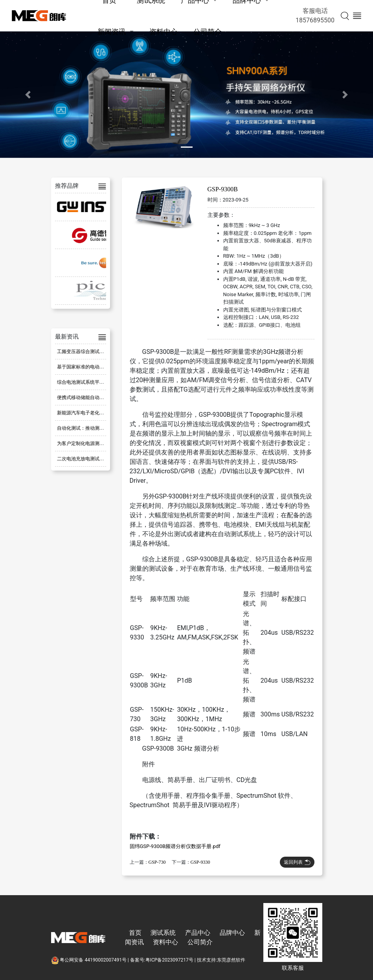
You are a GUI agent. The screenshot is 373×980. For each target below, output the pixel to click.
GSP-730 (157, 862)
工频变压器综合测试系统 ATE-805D (94, 352)
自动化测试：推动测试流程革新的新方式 (99, 428)
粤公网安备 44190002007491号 (89, 960)
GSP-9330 (200, 862)
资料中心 (164, 32)
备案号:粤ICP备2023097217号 (162, 960)
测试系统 (163, 933)
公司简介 (208, 32)
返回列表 (297, 862)
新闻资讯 (112, 32)
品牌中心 (232, 933)
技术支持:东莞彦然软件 (221, 960)
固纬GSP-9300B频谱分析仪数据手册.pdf (175, 846)
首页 (135, 933)
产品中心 (198, 933)
